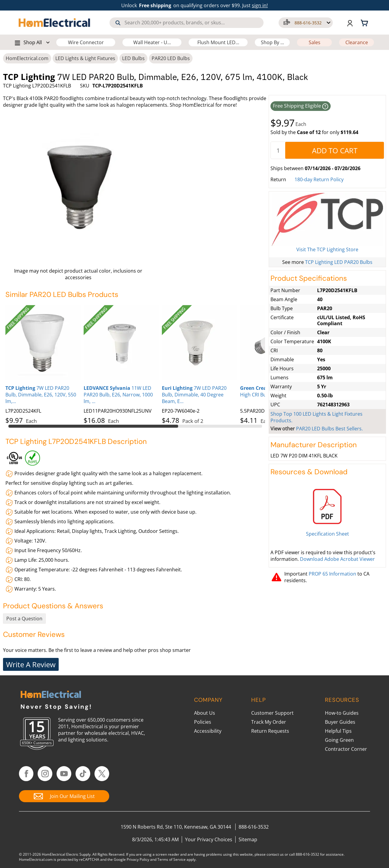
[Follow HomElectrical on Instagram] (45, 774)
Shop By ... (272, 42)
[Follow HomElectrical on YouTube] (64, 774)
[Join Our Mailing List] (64, 796)
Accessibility (208, 731)
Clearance (357, 42)
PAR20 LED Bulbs (171, 58)
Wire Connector (86, 42)
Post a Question (24, 619)
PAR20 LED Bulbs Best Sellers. (329, 429)
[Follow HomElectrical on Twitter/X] (102, 774)
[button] (306, 23)
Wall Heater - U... (152, 42)
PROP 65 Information (332, 574)
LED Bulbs (133, 58)
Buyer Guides (340, 722)
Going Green (339, 740)
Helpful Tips (338, 731)
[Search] (118, 23)
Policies (203, 722)
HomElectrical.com (27, 58)
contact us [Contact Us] (275, 854)
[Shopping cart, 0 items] (365, 23)
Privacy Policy (138, 859)
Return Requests (270, 731)
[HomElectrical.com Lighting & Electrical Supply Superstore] (51, 695)
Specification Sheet (327, 534)
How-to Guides (342, 713)
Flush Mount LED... (218, 42)
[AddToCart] (335, 150)
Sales (315, 42)
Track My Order (269, 722)
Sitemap (248, 839)
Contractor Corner (346, 749)
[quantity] (278, 150)
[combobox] (187, 23)
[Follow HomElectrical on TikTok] (83, 774)
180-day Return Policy (319, 179)
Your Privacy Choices (209, 839)
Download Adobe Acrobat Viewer (337, 559)
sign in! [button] (260, 5)
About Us (205, 713)
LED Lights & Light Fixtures (85, 58)
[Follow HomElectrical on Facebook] (26, 774)
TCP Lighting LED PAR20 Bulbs (339, 262)
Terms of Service (171, 859)
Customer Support (272, 713)
